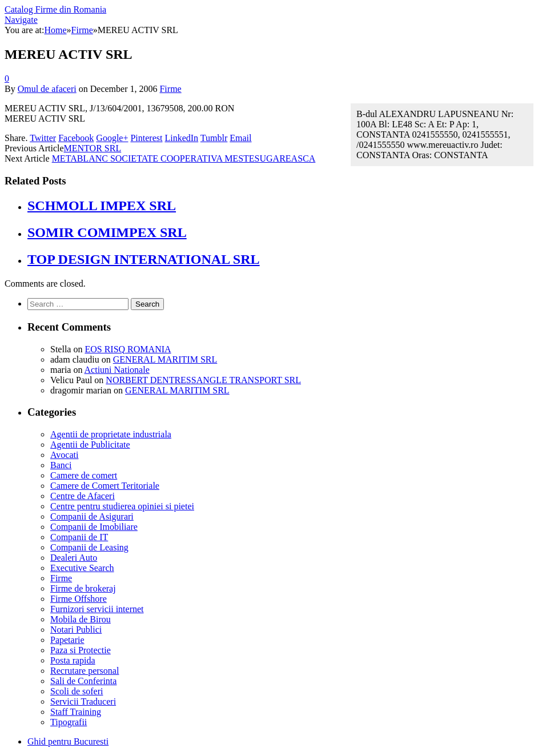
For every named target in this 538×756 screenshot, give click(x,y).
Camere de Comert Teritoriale (105, 486)
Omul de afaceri (47, 89)
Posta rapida (73, 660)
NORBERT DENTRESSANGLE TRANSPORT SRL (203, 380)
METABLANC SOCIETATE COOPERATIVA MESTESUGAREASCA (184, 158)
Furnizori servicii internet (97, 609)
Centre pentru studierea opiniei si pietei (122, 506)
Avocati (64, 455)
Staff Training (76, 712)
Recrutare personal (85, 671)
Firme (170, 89)
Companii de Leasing (89, 547)
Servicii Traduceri (83, 701)
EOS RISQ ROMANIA (128, 349)
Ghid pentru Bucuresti (68, 741)
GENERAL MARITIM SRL (165, 359)
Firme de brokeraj (83, 588)
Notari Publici (76, 630)
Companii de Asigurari (92, 516)
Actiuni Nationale (117, 370)
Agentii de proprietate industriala (111, 434)
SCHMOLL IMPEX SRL (102, 206)
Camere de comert (84, 475)
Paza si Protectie (81, 650)
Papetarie (67, 640)
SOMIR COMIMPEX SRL (107, 232)
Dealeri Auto (74, 558)
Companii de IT (79, 537)
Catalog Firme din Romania (55, 9)
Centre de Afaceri (83, 496)
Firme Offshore (79, 599)
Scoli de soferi (77, 691)
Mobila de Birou (81, 619)
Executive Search (82, 568)
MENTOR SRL (93, 148)
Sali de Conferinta (83, 681)
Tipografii (69, 722)
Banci (61, 465)
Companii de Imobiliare (94, 527)
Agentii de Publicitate (90, 445)
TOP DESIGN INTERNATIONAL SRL (144, 259)
